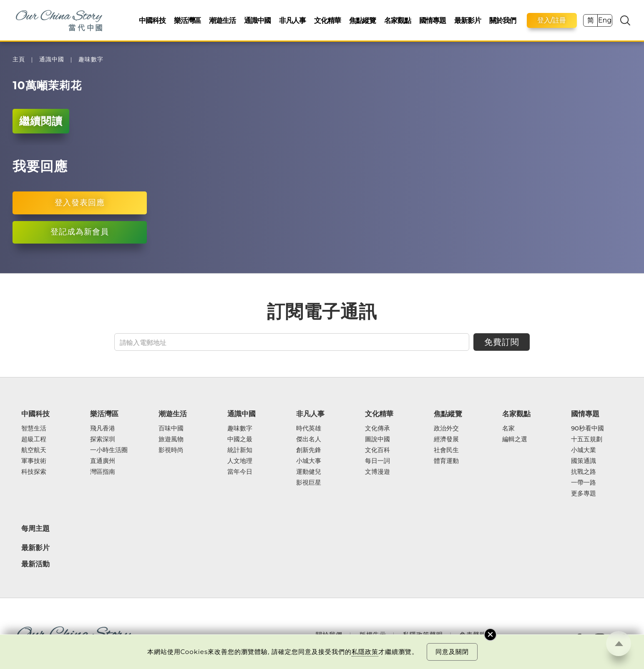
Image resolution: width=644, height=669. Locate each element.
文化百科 (377, 450)
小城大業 (584, 450)
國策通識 (584, 461)
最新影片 (468, 20)
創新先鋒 (309, 450)
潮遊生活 (222, 20)
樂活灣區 (187, 20)
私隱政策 (365, 652)
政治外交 (446, 428)
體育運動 (446, 461)
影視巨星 (309, 483)
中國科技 (152, 20)
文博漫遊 (377, 472)
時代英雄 (309, 428)
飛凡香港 (103, 428)
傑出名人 (309, 439)
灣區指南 (103, 472)
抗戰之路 (584, 472)
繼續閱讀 (41, 121)
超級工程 (34, 439)
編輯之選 (515, 439)
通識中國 (257, 20)
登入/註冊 (552, 20)
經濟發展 (446, 439)
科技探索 (34, 472)
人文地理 (240, 461)
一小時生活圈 (109, 450)
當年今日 (240, 472)
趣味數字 (91, 59)
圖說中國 (377, 439)
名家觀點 (397, 20)
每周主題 (35, 528)
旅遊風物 (171, 439)
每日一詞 (377, 461)
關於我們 (503, 20)
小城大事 (309, 461)
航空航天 (34, 450)
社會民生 (446, 450)
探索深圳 (103, 439)
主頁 (19, 59)
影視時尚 (171, 450)
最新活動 (35, 564)
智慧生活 (34, 428)
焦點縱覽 (362, 20)
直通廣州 (103, 461)
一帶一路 (584, 483)
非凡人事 (292, 20)
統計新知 (240, 450)
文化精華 (327, 20)
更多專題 (584, 493)
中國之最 (240, 439)
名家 (508, 428)
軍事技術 (34, 461)
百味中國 (171, 428)
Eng (605, 20)
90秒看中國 (587, 428)
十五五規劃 (587, 439)
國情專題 (433, 20)
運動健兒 (309, 472)
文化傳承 (377, 428)
